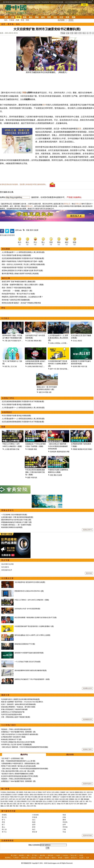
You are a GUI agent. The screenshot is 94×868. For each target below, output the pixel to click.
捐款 (28, 855)
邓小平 (63, 804)
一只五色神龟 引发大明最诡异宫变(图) (14, 515)
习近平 (24, 341)
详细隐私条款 (31, 5)
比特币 (3, 799)
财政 (31, 799)
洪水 (92, 792)
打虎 (42, 797)
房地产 (24, 799)
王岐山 (56, 795)
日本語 (81, 855)
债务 (84, 797)
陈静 (34, 822)
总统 (9, 341)
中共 (55, 369)
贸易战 (40, 792)
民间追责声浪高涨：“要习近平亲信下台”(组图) (18, 294)
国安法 (81, 792)
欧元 (14, 799)
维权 (35, 449)
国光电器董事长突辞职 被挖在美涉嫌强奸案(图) (31, 670)
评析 (27, 20)
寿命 (28, 806)
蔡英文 (49, 799)
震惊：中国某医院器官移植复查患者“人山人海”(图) (18, 761)
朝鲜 (70, 797)
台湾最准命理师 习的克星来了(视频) (13, 737)
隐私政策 (51, 855)
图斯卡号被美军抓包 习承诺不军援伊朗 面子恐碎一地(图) (22, 261)
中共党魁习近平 (16, 341)
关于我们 (35, 855)
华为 (33, 797)
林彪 (67, 804)
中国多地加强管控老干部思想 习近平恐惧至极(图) (20, 267)
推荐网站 (8, 858)
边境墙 (73, 795)
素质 (29, 477)
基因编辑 (86, 799)
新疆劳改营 (65, 801)
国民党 (32, 795)
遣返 (8, 804)
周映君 (75, 449)
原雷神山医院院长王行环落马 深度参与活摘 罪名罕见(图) (22, 271)
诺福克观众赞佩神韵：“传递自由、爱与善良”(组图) (18, 707)
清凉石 (80, 341)
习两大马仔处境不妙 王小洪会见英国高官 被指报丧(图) (20, 734)
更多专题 (89, 573)
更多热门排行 (87, 749)
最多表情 (70, 755)
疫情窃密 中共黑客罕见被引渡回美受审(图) (29, 653)
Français (65, 855)
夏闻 (64, 820)
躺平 (52, 369)
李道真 (35, 817)
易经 (86, 804)
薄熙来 (36, 341)
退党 (35, 795)
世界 (49, 17)
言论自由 (71, 801)
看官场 (11, 24)
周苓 (3, 822)
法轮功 (19, 801)
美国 (25, 17)
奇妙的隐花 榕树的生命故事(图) (12, 527)
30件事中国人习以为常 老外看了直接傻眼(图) (16, 744)
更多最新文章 (87, 719)
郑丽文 (90, 449)
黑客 (79, 366)
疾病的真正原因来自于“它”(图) (25, 644)
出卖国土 (57, 792)
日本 (43, 392)
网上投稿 (14, 855)
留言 (76, 33)
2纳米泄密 (35, 366)
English (58, 855)
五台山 (75, 341)
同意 (84, 5)
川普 (6, 341)
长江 (85, 792)
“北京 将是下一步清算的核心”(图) (12, 758)
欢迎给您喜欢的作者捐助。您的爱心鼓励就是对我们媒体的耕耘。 (24, 184)
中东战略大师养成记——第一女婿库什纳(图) (16, 525)
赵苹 (64, 825)
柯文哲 (85, 449)
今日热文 (5, 318)
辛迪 (64, 832)
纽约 (43, 17)
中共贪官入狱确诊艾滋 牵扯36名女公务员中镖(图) (18, 742)
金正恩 (52, 795)
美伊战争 (53, 452)
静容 (34, 827)
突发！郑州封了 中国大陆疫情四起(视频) (16, 288)
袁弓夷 (3, 795)
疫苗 (79, 129)
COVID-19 (34, 792)
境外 (58, 369)
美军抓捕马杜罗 (7, 570)
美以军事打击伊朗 (7, 564)
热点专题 (5, 560)
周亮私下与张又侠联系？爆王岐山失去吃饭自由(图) (18, 766)
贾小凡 (4, 817)
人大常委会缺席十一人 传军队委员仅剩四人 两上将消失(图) (23, 252)
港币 (20, 799)
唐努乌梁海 (39, 801)
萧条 (55, 475)
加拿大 (74, 797)
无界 (88, 858)
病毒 (29, 792)
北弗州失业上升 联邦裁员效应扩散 (13, 712)
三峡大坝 (72, 792)
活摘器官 (63, 792)
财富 (34, 799)
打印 (80, 33)
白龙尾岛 (50, 801)
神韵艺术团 (25, 858)
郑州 (44, 105)
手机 (14, 806)
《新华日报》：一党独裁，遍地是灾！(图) (17, 291)
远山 (34, 820)
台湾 (45, 799)
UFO (45, 795)
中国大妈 (34, 477)
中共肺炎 (3, 792)
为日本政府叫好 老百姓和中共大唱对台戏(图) (30, 582)
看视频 (47, 858)
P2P (79, 799)
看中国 (17, 9)
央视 (81, 801)
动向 (6, 20)
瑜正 (34, 829)
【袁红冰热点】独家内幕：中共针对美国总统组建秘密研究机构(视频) (25, 747)
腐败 (36, 797)
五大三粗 (14, 366)
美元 (90, 797)
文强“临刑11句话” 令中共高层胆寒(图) (27, 609)
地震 (40, 392)
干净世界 (16, 858)
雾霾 (82, 799)
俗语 (6, 366)
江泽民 (3, 797)
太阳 (50, 392)
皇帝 (78, 804)
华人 (84, 801)
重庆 (40, 341)
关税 (69, 795)
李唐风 (65, 822)
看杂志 (41, 858)
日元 (17, 799)
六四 (53, 792)
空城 (18, 449)
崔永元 (7, 797)
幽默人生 (3, 806)
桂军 (42, 804)
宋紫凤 (4, 815)
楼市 (28, 799)
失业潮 (59, 475)
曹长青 (35, 832)
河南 (24, 93)
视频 (74, 17)
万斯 (76, 795)
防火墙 (3, 801)
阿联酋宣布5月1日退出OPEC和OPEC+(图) (29, 591)
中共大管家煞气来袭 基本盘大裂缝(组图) (16, 255)
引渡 (86, 366)
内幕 (17, 20)
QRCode (18, 230)
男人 (9, 366)
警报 (47, 392)
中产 (38, 799)
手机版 (63, 33)
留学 (2, 804)
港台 (31, 17)
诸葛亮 (82, 804)
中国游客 (30, 449)
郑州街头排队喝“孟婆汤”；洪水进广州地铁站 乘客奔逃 (21, 303)
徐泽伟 (75, 366)
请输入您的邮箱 (34, 845)
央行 (81, 797)
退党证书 (74, 858)
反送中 (22, 797)
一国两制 (54, 797)
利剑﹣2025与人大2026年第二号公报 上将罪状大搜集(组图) (23, 264)
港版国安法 (8, 795)
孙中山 (49, 804)
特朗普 (21, 792)
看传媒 (60, 858)
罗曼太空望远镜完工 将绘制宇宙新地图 (14, 709)
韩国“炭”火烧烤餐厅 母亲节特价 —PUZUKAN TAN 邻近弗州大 (22, 702)
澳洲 (36, 804)
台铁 (67, 792)
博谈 (37, 17)
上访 (15, 801)
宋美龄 (59, 804)
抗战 (45, 804)
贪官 (26, 797)
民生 (24, 804)
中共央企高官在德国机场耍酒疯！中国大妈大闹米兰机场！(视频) (35, 472)
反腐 (39, 797)
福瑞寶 (67, 858)
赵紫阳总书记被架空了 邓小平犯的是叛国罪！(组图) (32, 679)
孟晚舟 (65, 795)
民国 (39, 804)
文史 (55, 17)
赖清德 (80, 449)
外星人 (25, 806)
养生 (35, 806)
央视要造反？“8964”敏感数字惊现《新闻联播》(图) (18, 732)
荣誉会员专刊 (7, 510)
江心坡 (55, 801)
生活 (61, 17)
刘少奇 (71, 804)
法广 (59, 797)
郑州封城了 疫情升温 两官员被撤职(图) (16, 300)
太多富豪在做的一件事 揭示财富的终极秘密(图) (17, 517)
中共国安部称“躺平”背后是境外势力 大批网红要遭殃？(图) (58, 364)
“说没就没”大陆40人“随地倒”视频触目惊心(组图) (17, 774)
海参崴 (41, 799)
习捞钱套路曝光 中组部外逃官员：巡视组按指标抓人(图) (20, 763)
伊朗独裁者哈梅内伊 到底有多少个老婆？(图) (16, 522)
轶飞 (3, 820)
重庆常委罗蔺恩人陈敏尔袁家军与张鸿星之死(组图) (20, 274)
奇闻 (67, 17)
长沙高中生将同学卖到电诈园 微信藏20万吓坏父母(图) (20, 776)
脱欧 (77, 797)
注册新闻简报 (7, 841)
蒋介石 (54, 804)
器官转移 (13, 449)
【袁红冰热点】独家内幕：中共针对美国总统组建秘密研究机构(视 (58, 446)
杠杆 (87, 797)
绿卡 (21, 804)
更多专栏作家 (87, 835)
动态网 (81, 858)
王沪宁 (90, 795)
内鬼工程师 (42, 366)
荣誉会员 (67, 204)
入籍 (18, 804)
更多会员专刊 (87, 530)
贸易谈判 (84, 795)
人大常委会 (64, 343)
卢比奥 (25, 792)
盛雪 (34, 825)
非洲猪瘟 (71, 799)
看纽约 (54, 858)
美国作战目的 (61, 452)
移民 (87, 801)
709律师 (11, 801)
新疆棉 (77, 792)
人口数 (7, 449)
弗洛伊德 (40, 795)
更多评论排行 (87, 784)
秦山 (3, 827)
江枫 (64, 829)
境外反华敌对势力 (66, 369)
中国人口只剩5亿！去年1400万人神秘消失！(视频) (32, 600)
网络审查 (24, 801)
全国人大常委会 (55, 343)
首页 (6, 17)
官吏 (22, 20)
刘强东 (57, 799)
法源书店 (33, 858)
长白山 (45, 801)
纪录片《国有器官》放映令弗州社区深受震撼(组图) (18, 704)
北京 (53, 799)
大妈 (60, 799)
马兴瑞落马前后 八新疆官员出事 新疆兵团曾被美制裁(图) (20, 699)
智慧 (8, 806)
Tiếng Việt (73, 855)
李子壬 (4, 832)
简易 (64, 815)
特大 (84, 33)
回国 (15, 804)
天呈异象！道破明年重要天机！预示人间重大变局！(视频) (23, 285)
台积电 (29, 366)
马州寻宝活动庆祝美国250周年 (12, 714)
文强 (29, 341)
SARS (59, 801)
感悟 (11, 806)
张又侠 (49, 792)
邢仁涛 (4, 829)
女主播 (77, 801)
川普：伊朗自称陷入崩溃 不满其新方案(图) (16, 717)
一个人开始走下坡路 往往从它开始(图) (28, 662)
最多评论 (24, 755)
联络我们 (22, 855)
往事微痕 (21, 795)
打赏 (72, 33)
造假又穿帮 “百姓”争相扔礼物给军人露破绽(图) (19, 282)
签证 (11, 804)
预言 (17, 806)
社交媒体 (63, 797)
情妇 (29, 797)
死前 (32, 341)
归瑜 (64, 817)
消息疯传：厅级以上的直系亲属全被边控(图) (16, 729)
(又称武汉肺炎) (11, 792)
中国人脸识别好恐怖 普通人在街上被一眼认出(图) (18, 771)
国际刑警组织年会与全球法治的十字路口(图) (16, 520)
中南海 (12, 20)
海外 (28, 804)
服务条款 (43, 855)
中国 (82, 366)
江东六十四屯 (31, 801)
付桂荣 (36, 230)
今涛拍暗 (35, 815)
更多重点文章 (87, 688)
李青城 (65, 827)
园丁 (3, 825)
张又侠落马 (5, 567)
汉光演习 (15, 795)
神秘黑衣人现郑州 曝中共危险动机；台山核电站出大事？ (22, 297)
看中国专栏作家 (8, 811)
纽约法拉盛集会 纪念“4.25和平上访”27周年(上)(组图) (32, 635)
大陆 (12, 17)
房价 (52, 475)
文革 (32, 806)
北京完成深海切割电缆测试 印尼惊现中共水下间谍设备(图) (23, 258)
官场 (18, 17)
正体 (68, 33)
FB (67, 797)
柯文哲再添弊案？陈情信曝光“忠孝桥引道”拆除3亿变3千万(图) (36, 617)
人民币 (10, 799)
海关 (5, 804)
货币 (6, 799)
